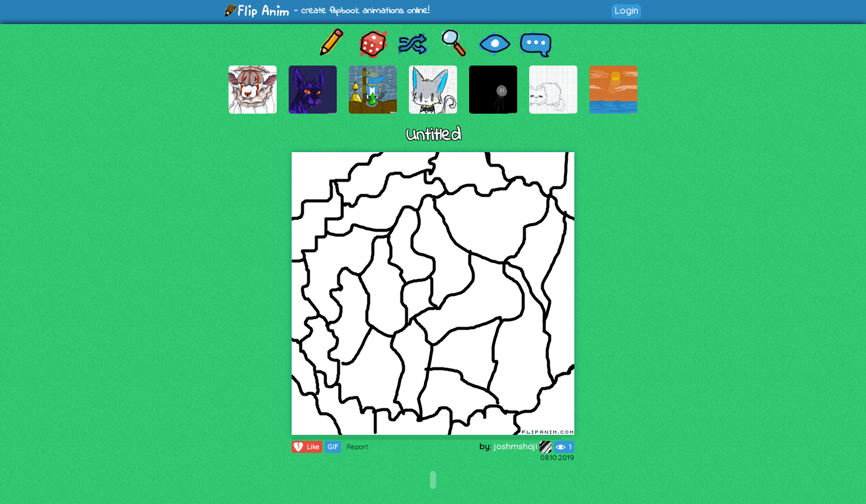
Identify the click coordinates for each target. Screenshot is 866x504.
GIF (333, 447)
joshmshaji (523, 446)
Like (306, 447)
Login (626, 11)
